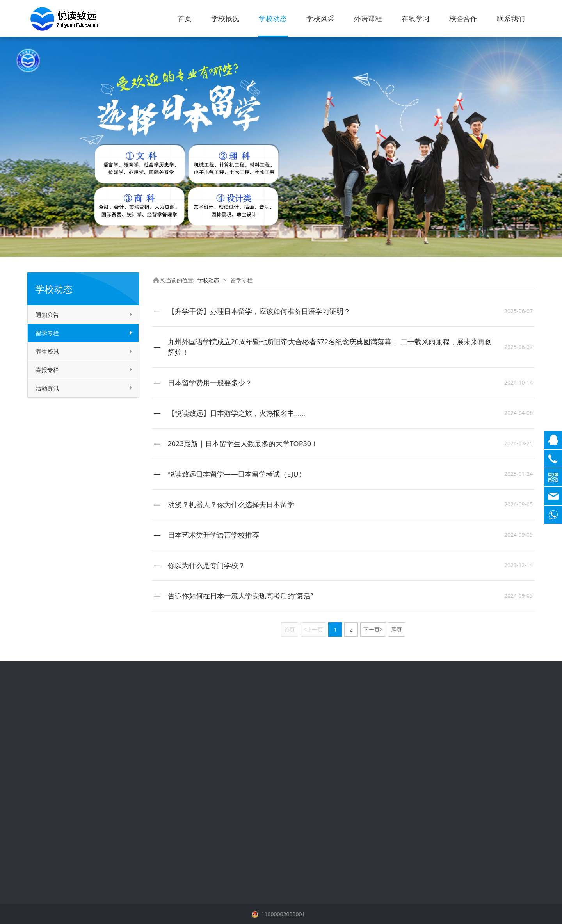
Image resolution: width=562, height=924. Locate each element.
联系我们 (511, 18)
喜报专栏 (47, 370)
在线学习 (416, 18)
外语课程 (368, 18)
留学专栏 (47, 333)
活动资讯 (47, 388)
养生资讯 (47, 351)
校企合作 (463, 18)
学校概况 (225, 18)
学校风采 (320, 18)
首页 (185, 18)
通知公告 (47, 315)
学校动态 (273, 18)
